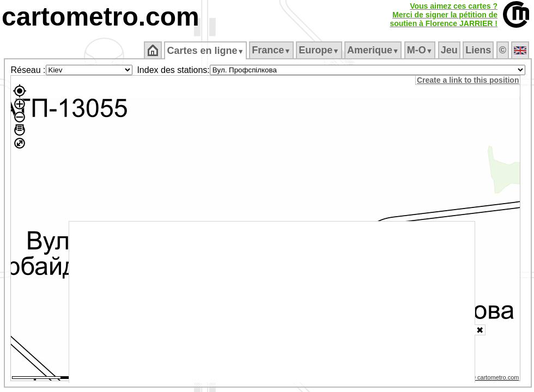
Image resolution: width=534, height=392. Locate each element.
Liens (478, 50)
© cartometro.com (495, 377)
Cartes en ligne (205, 51)
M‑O (420, 50)
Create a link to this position (468, 80)
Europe (319, 50)
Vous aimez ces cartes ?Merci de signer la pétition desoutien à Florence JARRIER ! (444, 15)
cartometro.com (101, 17)
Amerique (373, 50)
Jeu (449, 50)
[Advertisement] (272, 302)
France (271, 50)
